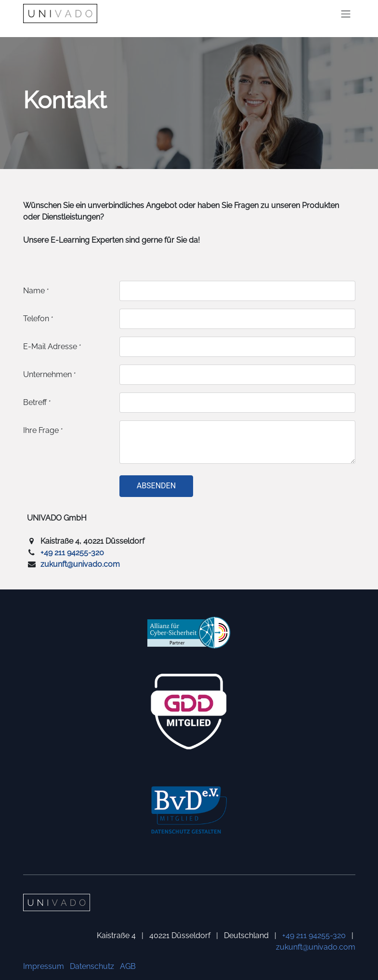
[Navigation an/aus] (346, 14)
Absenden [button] (156, 486)
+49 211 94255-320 (72, 553)
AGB (128, 966)
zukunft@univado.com (80, 564)
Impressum (44, 966)
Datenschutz (92, 966)
